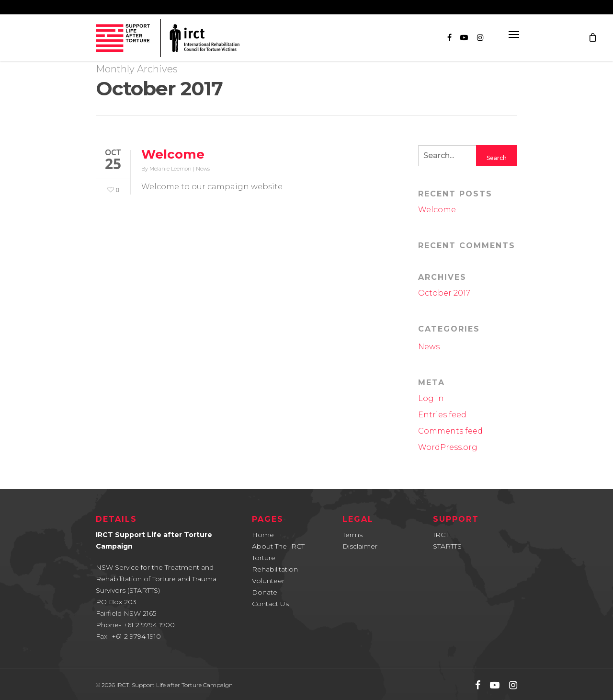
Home (263, 535)
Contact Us (270, 604)
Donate (265, 592)
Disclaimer (360, 546)
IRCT (441, 535)
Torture (264, 558)
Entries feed (442, 415)
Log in (431, 398)
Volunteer (268, 581)
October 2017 (444, 293)
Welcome (173, 154)
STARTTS (447, 546)
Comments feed (450, 431)
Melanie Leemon (170, 169)
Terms (352, 535)
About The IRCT (278, 546)
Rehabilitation (275, 569)
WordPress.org (448, 447)
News (203, 169)
